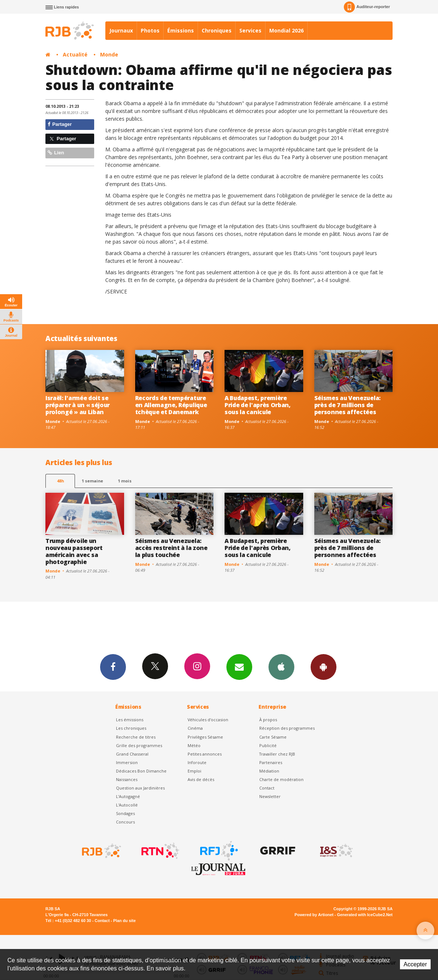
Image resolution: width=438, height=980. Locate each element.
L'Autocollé (127, 805)
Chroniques (217, 30)
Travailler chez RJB (277, 754)
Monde (109, 54)
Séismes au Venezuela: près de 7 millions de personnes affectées (348, 405)
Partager (60, 124)
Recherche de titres (136, 737)
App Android (324, 667)
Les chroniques (131, 728)
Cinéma (195, 728)
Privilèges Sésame (205, 737)
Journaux (121, 30)
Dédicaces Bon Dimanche (141, 771)
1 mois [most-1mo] (125, 481)
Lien (56, 153)
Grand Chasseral (132, 754)
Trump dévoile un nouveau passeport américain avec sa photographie (74, 551)
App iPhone (281, 667)
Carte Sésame (273, 737)
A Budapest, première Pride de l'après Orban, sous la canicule (258, 405)
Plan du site (124, 921)
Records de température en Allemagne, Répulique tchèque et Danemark (171, 405)
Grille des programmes (139, 745)
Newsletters (239, 667)
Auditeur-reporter (367, 7)
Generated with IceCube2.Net (365, 915)
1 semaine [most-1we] (92, 481)
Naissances (127, 779)
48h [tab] (60, 481)
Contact (267, 788)
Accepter (415, 964)
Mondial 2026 (286, 30)
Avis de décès (201, 779)
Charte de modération (281, 779)
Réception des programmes (287, 728)
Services (250, 30)
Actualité (75, 54)
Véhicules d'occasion (208, 720)
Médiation (269, 771)
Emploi (194, 771)
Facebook (113, 667)
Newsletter (270, 796)
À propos (268, 720)
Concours (125, 822)
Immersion (127, 762)
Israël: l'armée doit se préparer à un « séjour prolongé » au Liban (78, 405)
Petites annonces (205, 754)
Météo (194, 745)
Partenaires (271, 762)
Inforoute (197, 762)
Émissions (181, 30)
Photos (150, 30)
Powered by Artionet (314, 915)
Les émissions (130, 720)
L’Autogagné (128, 796)
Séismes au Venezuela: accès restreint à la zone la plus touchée (171, 548)
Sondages (125, 813)
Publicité (268, 745)
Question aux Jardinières (140, 788)
